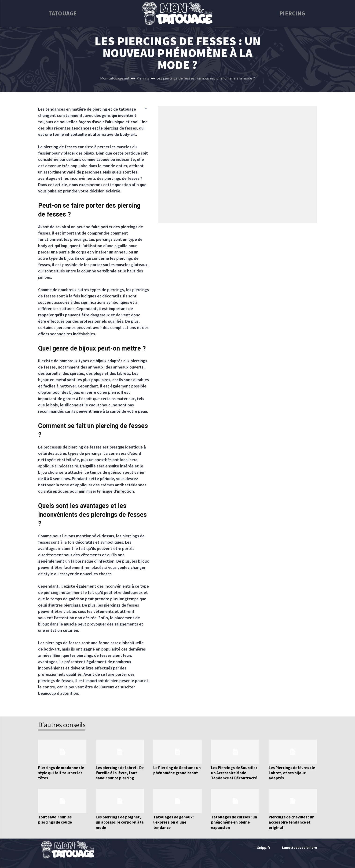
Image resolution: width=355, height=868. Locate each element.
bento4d (146, 108)
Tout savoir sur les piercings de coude (55, 820)
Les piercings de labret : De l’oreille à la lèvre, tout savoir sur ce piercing (120, 773)
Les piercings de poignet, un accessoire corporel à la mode (119, 822)
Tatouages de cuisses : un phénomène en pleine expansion (234, 822)
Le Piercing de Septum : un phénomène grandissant (177, 770)
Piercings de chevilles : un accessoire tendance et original (292, 822)
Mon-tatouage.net (115, 78)
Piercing (143, 78)
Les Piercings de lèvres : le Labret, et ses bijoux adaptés (292, 773)
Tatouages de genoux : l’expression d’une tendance (174, 822)
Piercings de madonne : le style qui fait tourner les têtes (61, 773)
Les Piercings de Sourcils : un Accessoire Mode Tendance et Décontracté (234, 773)
